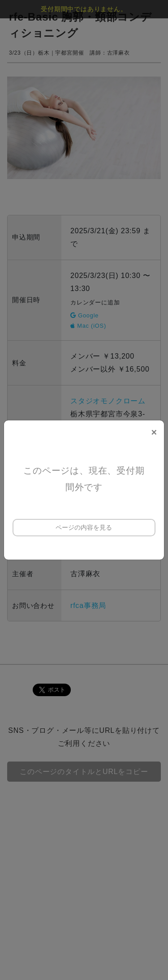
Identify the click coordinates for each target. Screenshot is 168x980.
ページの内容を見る (84, 527)
